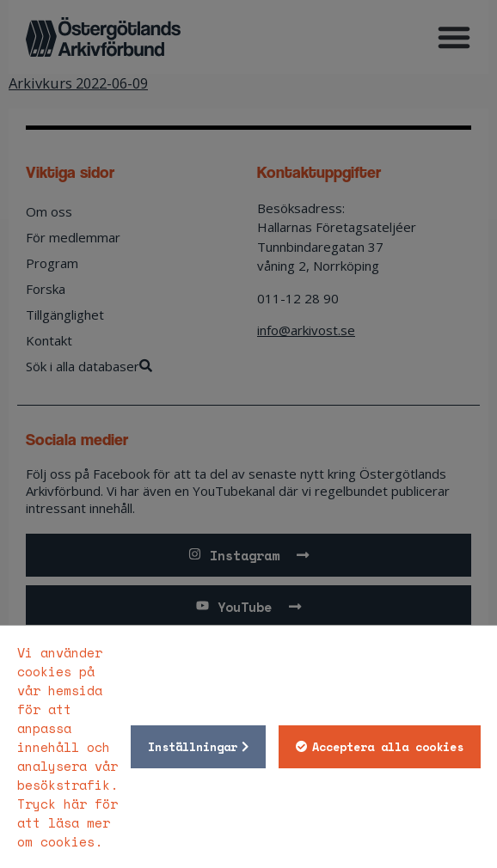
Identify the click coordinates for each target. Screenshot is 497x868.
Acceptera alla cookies (388, 747)
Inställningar (193, 747)
